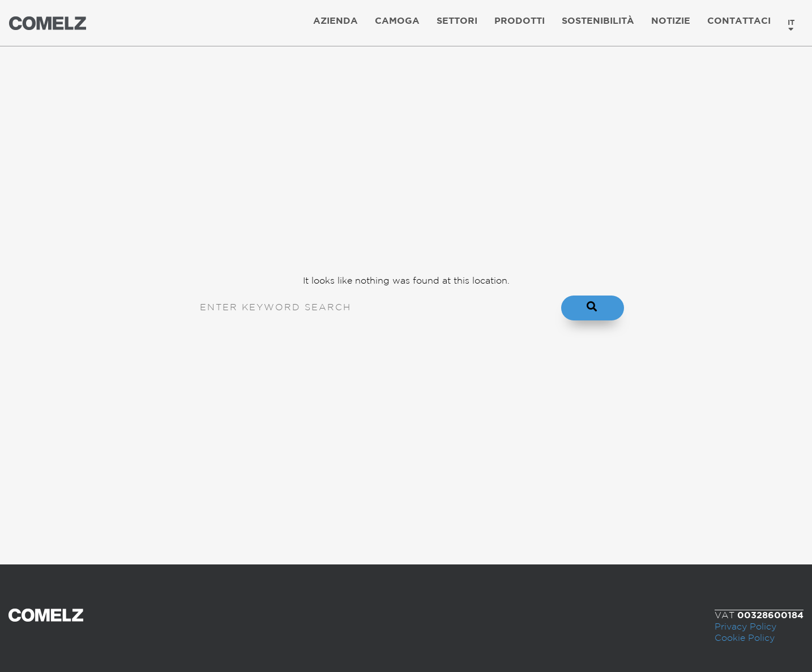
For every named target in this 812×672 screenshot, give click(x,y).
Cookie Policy (745, 638)
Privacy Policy (745, 627)
